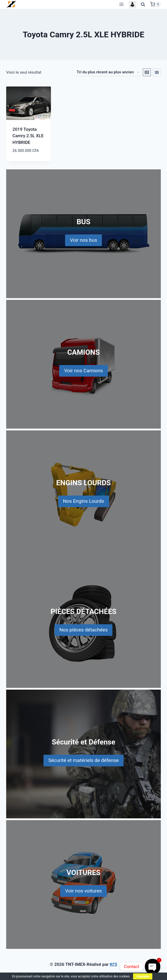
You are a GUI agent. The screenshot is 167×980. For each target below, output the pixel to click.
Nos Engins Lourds (84, 501)
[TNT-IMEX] (12, 4)
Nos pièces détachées (84, 630)
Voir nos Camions (83, 371)
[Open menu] (121, 4)
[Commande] (108, 72)
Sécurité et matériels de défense (83, 760)
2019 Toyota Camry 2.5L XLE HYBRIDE (28, 136)
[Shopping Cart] (155, 4)
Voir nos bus (84, 240)
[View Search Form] (143, 4)
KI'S (114, 964)
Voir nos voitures (83, 891)
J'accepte (143, 976)
